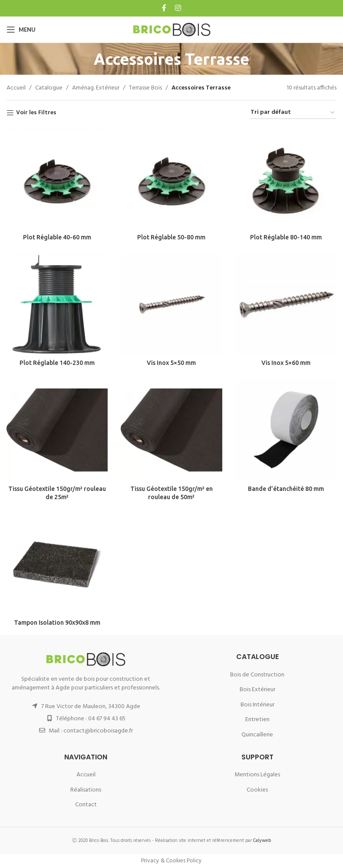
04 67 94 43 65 (107, 719)
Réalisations (86, 790)
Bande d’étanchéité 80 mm (286, 489)
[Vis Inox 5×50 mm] (171, 304)
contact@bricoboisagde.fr (98, 731)
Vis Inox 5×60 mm (286, 363)
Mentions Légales (257, 775)
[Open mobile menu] (21, 30)
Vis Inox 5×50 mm (171, 363)
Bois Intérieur (257, 705)
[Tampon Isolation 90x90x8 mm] (57, 564)
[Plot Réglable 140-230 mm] (57, 304)
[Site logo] (172, 30)
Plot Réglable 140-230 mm (57, 363)
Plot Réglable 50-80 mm (171, 237)
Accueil (16, 88)
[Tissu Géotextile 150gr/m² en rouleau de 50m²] (171, 430)
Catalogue (49, 88)
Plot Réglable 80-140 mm (286, 237)
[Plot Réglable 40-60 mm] (57, 178)
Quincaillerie (257, 735)
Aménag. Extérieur (96, 88)
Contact (86, 805)
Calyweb (262, 841)
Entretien (257, 720)
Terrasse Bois (145, 88)
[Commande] (293, 113)
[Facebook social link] (165, 8)
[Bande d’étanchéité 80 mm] (286, 430)
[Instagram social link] (177, 8)
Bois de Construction (257, 675)
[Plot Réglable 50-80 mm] (171, 178)
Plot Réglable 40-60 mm (57, 237)
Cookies (257, 790)
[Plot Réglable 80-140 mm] (286, 178)
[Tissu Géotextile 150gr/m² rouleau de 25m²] (57, 430)
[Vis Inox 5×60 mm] (286, 304)
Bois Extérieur (257, 690)
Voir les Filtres (36, 113)
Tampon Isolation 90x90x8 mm (57, 623)
